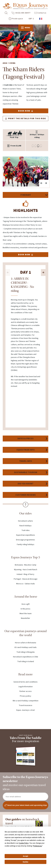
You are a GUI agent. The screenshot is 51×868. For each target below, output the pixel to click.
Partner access (26, 692)
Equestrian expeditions (26, 535)
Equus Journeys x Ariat (26, 710)
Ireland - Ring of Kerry (26, 575)
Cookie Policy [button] (24, 843)
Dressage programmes (26, 540)
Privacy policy (26, 696)
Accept (26, 856)
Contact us (40, 13)
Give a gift (26, 604)
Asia (5, 63)
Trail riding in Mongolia (26, 652)
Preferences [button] (38, 846)
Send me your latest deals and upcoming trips (26, 806)
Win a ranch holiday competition (26, 701)
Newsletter (26, 619)
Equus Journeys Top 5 (26, 558)
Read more (26, 675)
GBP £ (31, 19)
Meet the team (26, 614)
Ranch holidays (26, 526)
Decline (25, 862)
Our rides (26, 514)
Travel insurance (26, 706)
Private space (16, 19)
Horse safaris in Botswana (26, 643)
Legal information (26, 687)
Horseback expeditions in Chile (26, 657)
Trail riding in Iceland (26, 662)
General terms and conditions (26, 682)
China (12, 63)
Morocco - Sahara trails (26, 584)
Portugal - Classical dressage (26, 579)
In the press (26, 609)
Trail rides (26, 531)
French (41, 19)
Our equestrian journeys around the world (26, 633)
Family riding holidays (26, 545)
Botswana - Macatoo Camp (26, 565)
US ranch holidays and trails (26, 648)
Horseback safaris (26, 521)
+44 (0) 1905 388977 (21, 13)
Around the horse (26, 597)
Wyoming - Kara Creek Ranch (26, 570)
